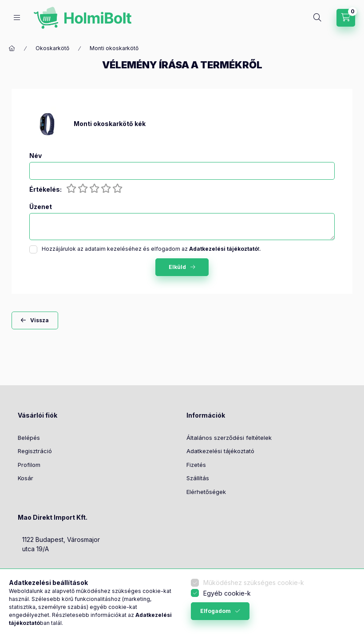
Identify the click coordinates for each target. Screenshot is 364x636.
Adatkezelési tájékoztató (220, 451)
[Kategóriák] (17, 18)
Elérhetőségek (206, 492)
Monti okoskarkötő (114, 48)
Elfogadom (216, 611)
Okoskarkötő (52, 48)
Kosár (26, 478)
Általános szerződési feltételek (229, 438)
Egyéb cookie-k (227, 593)
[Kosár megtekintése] (346, 18)
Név (36, 156)
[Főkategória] (12, 48)
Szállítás (198, 478)
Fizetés (196, 465)
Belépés (29, 438)
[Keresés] (317, 18)
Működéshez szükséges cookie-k (254, 583)
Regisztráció (35, 451)
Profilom (29, 465)
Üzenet (41, 207)
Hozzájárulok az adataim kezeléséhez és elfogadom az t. (151, 249)
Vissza (40, 320)
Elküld (177, 267)
